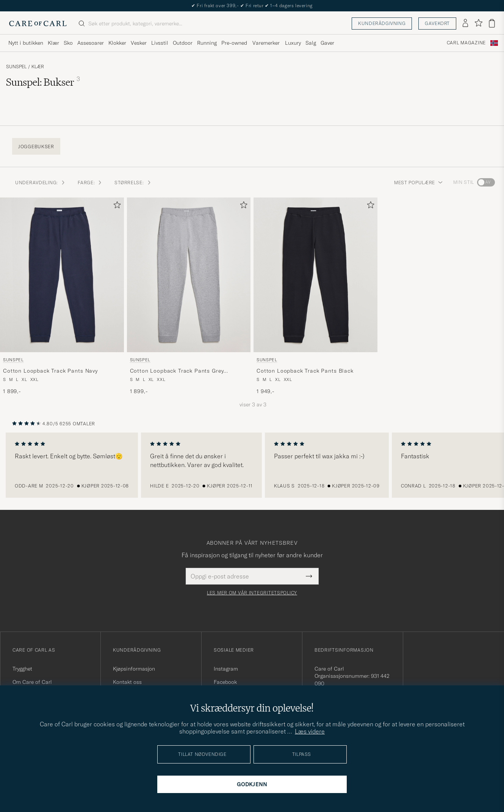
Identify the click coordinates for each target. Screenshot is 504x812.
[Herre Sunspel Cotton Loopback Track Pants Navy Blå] (62, 275)
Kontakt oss (127, 682)
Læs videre (310, 731)
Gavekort (437, 23)
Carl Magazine (466, 43)
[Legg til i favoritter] (116, 206)
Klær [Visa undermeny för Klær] (53, 43)
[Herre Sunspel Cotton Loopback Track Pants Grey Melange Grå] (189, 275)
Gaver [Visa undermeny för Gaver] (327, 43)
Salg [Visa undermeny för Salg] (311, 43)
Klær (38, 67)
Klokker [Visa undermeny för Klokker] (117, 43)
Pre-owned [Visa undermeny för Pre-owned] (234, 43)
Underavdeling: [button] (40, 183)
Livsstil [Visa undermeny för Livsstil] (160, 43)
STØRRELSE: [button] (133, 183)
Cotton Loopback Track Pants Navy (50, 371)
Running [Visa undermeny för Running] (207, 43)
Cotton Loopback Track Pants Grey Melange (177, 371)
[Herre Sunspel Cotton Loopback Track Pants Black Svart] (315, 275)
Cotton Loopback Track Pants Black (305, 371)
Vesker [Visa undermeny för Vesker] (139, 43)
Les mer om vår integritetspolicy (252, 593)
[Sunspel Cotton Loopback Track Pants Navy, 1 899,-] (62, 296)
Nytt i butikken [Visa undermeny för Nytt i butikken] (26, 43)
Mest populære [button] (418, 183)
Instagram (226, 669)
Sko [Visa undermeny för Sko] (68, 43)
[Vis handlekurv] (492, 23)
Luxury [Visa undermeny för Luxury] (293, 43)
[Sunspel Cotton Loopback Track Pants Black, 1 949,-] (315, 296)
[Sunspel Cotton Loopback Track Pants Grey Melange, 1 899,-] (189, 296)
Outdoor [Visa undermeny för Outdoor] (183, 43)
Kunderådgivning (382, 23)
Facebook (225, 682)
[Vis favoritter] (478, 23)
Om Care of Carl (32, 682)
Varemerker (266, 43)
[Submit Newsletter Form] (309, 576)
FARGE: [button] (90, 183)
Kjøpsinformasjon (134, 669)
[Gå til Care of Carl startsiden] (38, 24)
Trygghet (22, 669)
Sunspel (16, 67)
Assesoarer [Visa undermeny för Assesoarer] (91, 43)
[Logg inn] (465, 24)
